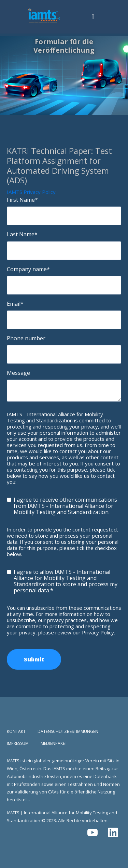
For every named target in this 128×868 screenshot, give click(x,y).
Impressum (18, 744)
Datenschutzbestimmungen (68, 732)
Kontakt (16, 732)
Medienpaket (54, 744)
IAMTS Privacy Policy (31, 192)
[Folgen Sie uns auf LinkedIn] (113, 832)
